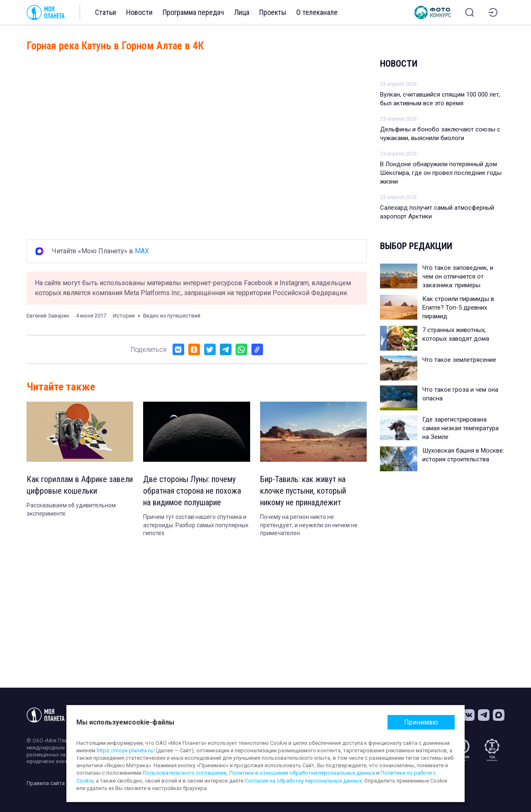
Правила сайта (46, 783)
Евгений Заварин (48, 316)
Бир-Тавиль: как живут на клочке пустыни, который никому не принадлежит (303, 491)
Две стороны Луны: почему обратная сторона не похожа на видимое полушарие (192, 491)
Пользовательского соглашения (185, 773)
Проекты (273, 12)
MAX (142, 251)
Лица (242, 12)
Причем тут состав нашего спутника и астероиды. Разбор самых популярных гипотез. (196, 525)
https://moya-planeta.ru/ (126, 750)
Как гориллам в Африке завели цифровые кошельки (80, 485)
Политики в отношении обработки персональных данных (302, 773)
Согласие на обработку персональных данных (303, 781)
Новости (139, 12)
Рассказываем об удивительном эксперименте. (71, 509)
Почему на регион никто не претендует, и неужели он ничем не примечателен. (309, 525)
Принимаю (421, 722)
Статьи (106, 12)
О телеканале (317, 12)
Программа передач (193, 12)
